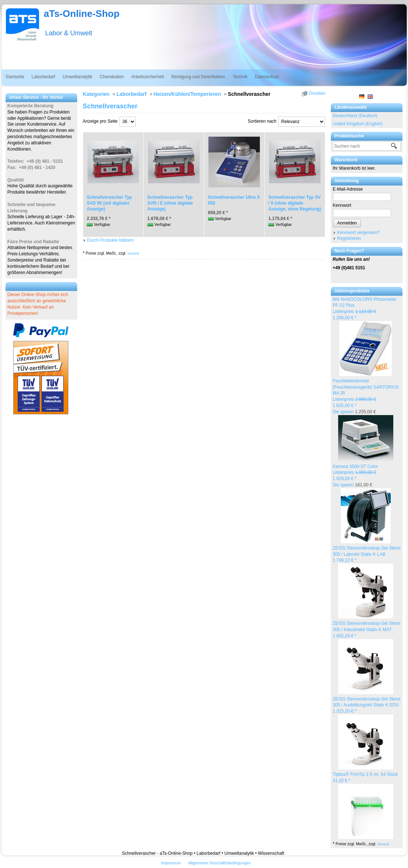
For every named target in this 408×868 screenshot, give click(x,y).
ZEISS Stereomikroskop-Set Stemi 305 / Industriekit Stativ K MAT (366, 630)
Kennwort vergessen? (358, 233)
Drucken (317, 93)
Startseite (15, 77)
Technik (240, 77)
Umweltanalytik (77, 77)
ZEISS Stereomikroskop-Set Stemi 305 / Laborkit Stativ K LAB (366, 554)
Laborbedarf (44, 77)
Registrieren (349, 238)
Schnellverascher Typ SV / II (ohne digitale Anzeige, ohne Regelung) (295, 203)
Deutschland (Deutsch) (355, 116)
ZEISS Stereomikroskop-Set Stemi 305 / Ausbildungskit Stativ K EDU (366, 705)
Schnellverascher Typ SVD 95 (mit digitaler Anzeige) (109, 203)
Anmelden (347, 223)
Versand (383, 844)
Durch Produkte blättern (110, 240)
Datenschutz (267, 77)
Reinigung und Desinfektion (198, 77)
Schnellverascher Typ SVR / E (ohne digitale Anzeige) (170, 203)
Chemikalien (112, 77)
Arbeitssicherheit (148, 77)
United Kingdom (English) (358, 124)
